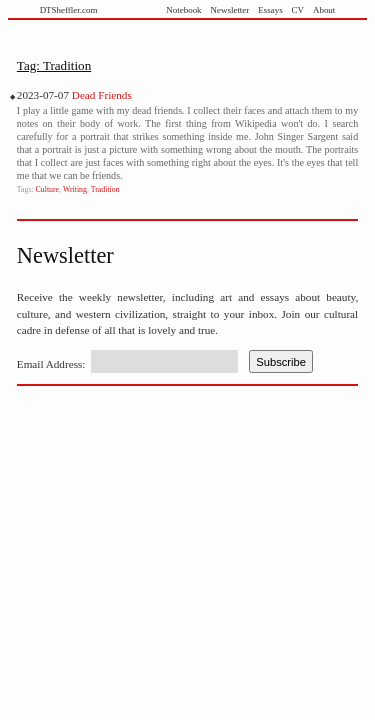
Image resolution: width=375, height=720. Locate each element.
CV (298, 10)
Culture (47, 189)
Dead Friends (102, 95)
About (324, 10)
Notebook (183, 10)
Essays (270, 10)
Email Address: (51, 364)
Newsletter (230, 10)
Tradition (105, 189)
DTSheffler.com (69, 10)
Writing (75, 189)
